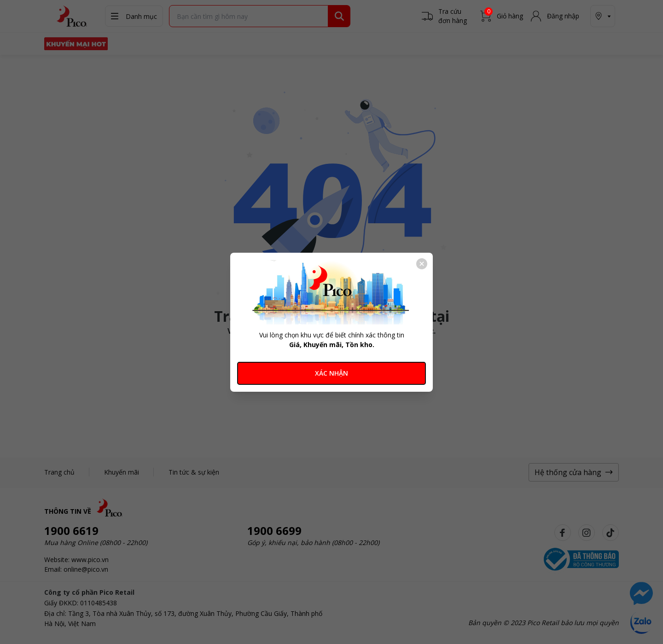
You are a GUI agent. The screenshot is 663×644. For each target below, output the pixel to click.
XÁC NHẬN (331, 373)
